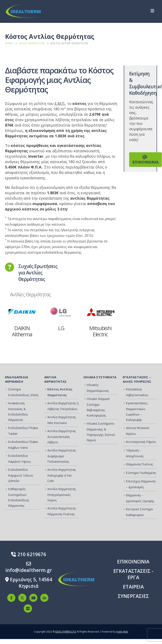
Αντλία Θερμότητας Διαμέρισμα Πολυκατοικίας (62, 456)
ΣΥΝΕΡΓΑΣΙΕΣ (133, 596)
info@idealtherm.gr (29, 567)
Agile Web (122, 632)
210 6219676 (29, 554)
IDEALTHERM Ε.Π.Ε (66, 632)
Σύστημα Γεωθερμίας (141, 473)
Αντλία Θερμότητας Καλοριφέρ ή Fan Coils (62, 475)
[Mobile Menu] (154, 11)
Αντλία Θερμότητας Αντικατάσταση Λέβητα (62, 436)
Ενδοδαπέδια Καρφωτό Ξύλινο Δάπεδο (21, 475)
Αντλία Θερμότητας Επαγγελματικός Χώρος (62, 494)
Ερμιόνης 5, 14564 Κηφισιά (29, 583)
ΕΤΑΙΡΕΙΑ (133, 587)
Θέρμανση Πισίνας (140, 464)
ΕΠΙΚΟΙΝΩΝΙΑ (145, 160)
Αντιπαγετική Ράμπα (141, 442)
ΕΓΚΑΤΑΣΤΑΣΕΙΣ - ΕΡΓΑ (133, 574)
